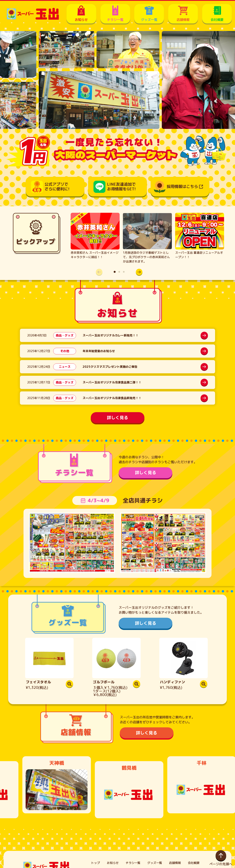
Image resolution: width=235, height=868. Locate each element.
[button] (138, 272)
